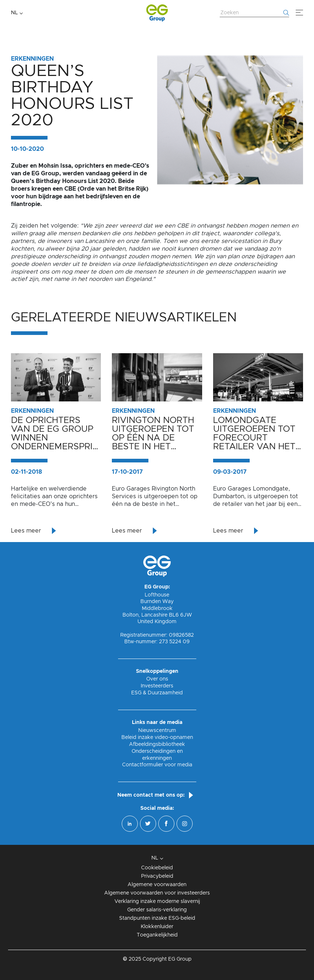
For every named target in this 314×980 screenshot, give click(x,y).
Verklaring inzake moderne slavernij (157, 901)
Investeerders (157, 686)
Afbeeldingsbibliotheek (157, 744)
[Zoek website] (254, 13)
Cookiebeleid (157, 868)
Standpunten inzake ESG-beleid (157, 918)
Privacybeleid (157, 876)
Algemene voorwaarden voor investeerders (157, 893)
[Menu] (299, 13)
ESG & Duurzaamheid (157, 693)
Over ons (157, 679)
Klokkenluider (157, 927)
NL (14, 13)
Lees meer (26, 531)
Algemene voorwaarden (157, 885)
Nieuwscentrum (157, 731)
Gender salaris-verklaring (157, 910)
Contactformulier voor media (157, 765)
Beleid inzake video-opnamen (157, 737)
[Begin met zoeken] (286, 13)
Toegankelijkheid (157, 935)
